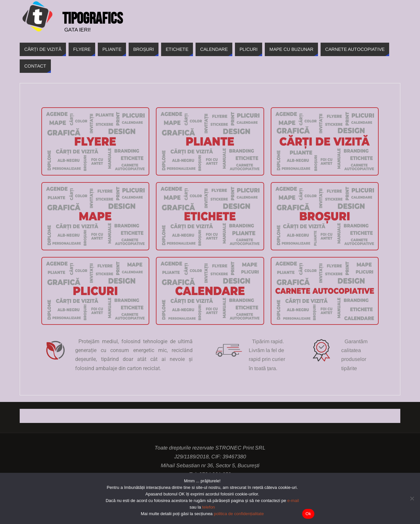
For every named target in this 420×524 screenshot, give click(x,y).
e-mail (293, 501)
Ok (308, 514)
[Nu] (412, 498)
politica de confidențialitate (239, 514)
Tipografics (93, 18)
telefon (209, 507)
